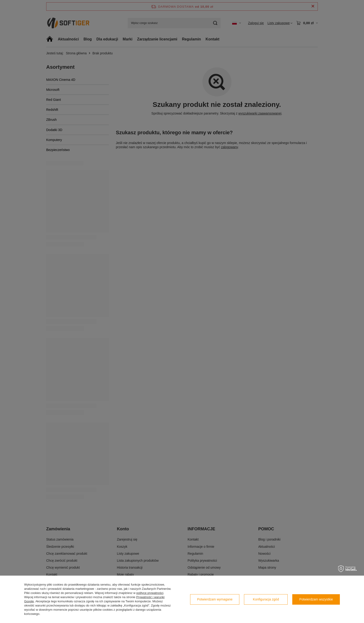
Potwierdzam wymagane (215, 599)
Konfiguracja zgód (266, 599)
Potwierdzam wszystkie (316, 599)
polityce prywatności (150, 593)
